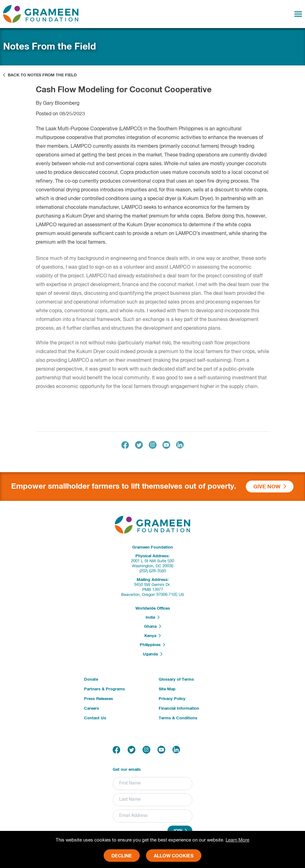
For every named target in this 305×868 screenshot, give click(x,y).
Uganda (153, 654)
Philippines (152, 645)
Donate (91, 680)
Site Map (167, 689)
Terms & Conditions (178, 718)
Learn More (237, 840)
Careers (91, 709)
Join (180, 831)
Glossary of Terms (176, 680)
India (153, 617)
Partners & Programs (104, 689)
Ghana (153, 626)
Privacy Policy (172, 699)
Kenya (153, 636)
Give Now (270, 487)
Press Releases (99, 699)
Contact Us (95, 718)
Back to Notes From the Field (40, 75)
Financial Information (179, 709)
